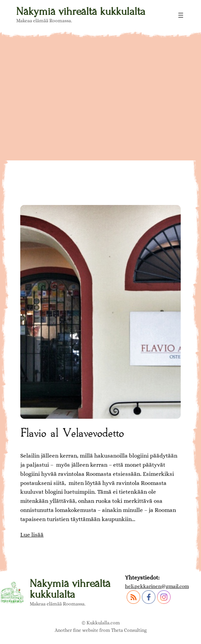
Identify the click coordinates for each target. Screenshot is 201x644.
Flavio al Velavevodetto (72, 432)
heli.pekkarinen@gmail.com (157, 586)
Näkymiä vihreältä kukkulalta (81, 11)
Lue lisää (32, 535)
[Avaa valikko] (181, 15)
